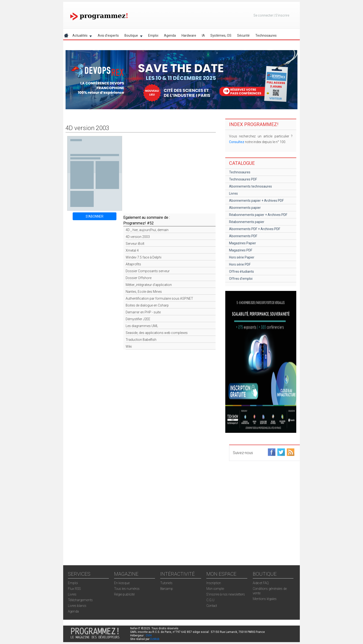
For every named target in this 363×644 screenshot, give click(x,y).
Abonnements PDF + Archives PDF (255, 229)
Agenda (170, 35)
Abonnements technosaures (250, 186)
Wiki (129, 346)
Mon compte (215, 589)
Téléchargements (80, 600)
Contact (212, 606)
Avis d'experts (108, 35)
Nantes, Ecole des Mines (144, 292)
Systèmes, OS (221, 35)
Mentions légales (265, 599)
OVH (149, 635)
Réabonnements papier (247, 222)
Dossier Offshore (139, 278)
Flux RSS (74, 589)
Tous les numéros (127, 589)
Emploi (153, 35)
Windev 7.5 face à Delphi (144, 257)
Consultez (237, 142)
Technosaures (266, 35)
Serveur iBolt (135, 244)
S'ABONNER (95, 216)
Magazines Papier (243, 243)
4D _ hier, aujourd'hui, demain (147, 230)
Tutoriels (166, 583)
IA (203, 35)
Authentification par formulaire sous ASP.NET (159, 298)
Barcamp (167, 589)
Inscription (214, 583)
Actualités (81, 36)
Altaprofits (133, 264)
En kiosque (122, 583)
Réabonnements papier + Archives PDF (258, 215)
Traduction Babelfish (141, 340)
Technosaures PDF (243, 179)
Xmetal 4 (132, 250)
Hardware (189, 35)
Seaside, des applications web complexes (157, 333)
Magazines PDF (241, 250)
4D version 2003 (138, 237)
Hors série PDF (240, 264)
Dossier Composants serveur (148, 271)
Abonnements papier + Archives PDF (256, 201)
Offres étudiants (241, 272)
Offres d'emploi (241, 279)
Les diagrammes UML (142, 326)
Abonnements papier (245, 208)
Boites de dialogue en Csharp (147, 305)
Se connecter (263, 15)
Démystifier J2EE (138, 319)
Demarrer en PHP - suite (143, 312)
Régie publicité (124, 594)
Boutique (132, 36)
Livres (233, 193)
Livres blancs (77, 606)
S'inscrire (282, 15)
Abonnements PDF (243, 236)
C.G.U (210, 600)
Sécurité (243, 35)
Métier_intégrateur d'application (149, 285)
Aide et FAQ (261, 583)
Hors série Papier (242, 257)
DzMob (155, 639)
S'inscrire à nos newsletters (226, 594)
